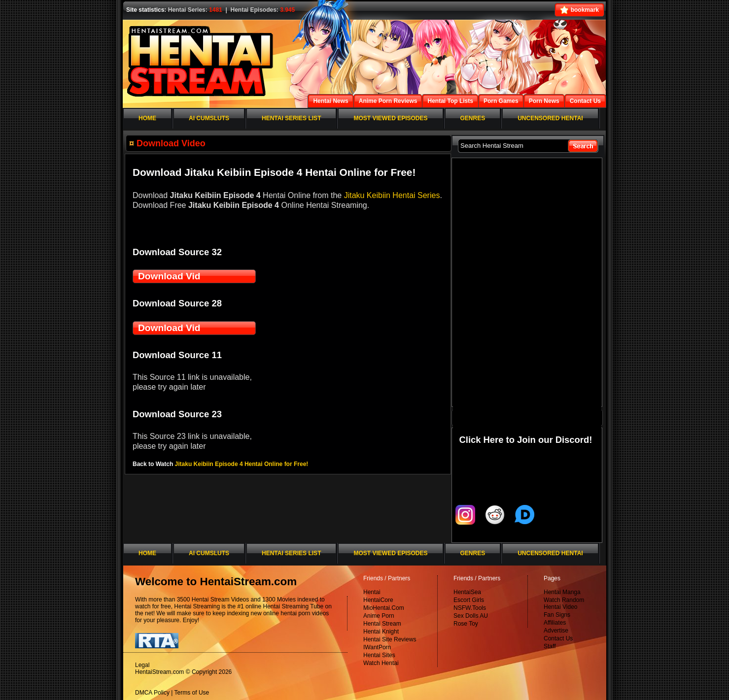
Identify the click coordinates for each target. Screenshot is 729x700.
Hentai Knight (381, 632)
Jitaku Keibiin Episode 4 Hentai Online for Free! (242, 464)
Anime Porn (379, 616)
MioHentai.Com (384, 608)
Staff (550, 646)
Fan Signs (557, 615)
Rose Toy (466, 624)
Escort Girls (469, 600)
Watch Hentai (381, 663)
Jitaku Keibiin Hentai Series (392, 195)
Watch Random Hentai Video (564, 603)
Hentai (372, 592)
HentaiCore (378, 600)
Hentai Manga (562, 592)
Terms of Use (192, 693)
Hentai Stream (382, 624)
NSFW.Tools (470, 608)
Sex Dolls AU (471, 616)
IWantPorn (377, 647)
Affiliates (555, 623)
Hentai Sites (379, 655)
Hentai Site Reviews (390, 639)
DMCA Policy (152, 693)
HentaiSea (467, 592)
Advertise (556, 631)
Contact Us (558, 638)
